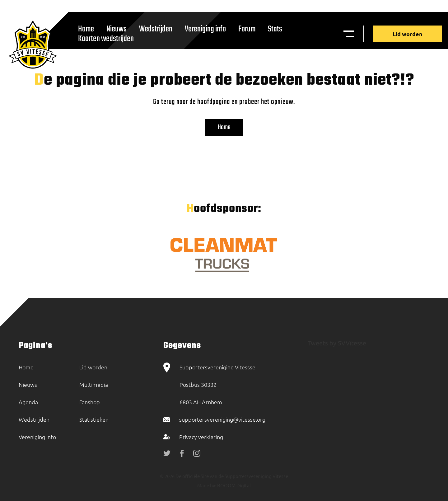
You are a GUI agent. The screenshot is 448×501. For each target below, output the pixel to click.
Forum (247, 29)
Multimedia (94, 384)
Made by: (207, 485)
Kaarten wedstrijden (106, 39)
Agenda (28, 402)
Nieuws (28, 384)
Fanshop (90, 402)
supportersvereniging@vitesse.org (222, 419)
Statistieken (94, 419)
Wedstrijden (156, 29)
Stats (275, 29)
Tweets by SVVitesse (337, 343)
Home (224, 127)
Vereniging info (205, 29)
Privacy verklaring (201, 437)
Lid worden (408, 34)
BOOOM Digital (233, 485)
